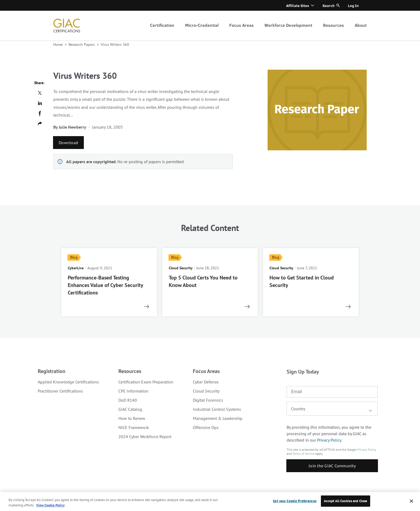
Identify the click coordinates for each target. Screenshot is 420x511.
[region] (210, 501)
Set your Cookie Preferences (295, 501)
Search (329, 5)
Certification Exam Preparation (146, 382)
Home (59, 44)
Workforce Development (288, 25)
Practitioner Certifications (60, 391)
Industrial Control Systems (217, 409)
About (361, 25)
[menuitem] (162, 25)
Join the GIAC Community (332, 466)
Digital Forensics (208, 400)
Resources (333, 25)
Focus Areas (241, 25)
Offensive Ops (206, 427)
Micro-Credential (202, 25)
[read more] (109, 282)
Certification (162, 25)
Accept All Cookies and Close (346, 501)
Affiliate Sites (298, 5)
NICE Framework (134, 427)
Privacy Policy (329, 440)
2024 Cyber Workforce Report (145, 437)
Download (68, 143)
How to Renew (132, 418)
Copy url (40, 124)
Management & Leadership (218, 418)
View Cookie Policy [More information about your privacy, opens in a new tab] (50, 505)
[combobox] (332, 409)
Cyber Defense (206, 382)
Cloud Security (206, 391)
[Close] (411, 501)
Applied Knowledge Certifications (68, 382)
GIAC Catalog (130, 409)
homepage (67, 25)
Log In (353, 5)
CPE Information (133, 391)
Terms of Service (303, 454)
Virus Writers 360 (115, 44)
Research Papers (82, 44)
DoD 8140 (128, 400)
